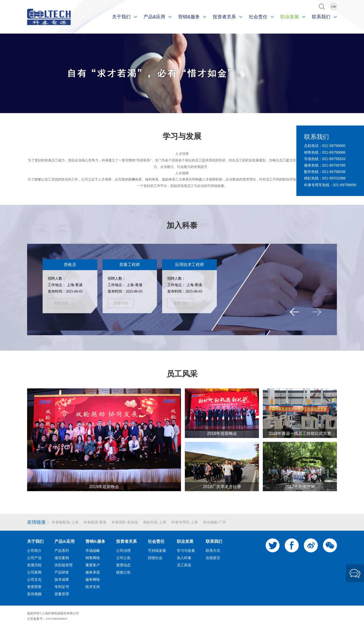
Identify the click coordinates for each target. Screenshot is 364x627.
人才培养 (182, 154)
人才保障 (182, 173)
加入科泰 (182, 225)
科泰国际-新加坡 (125, 522)
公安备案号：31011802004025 (47, 619)
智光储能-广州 (214, 522)
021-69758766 (334, 165)
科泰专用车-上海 (185, 522)
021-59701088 (334, 178)
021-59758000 (334, 146)
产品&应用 (154, 17)
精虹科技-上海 (155, 522)
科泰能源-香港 (95, 522)
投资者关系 (224, 17)
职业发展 (290, 17)
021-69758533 (334, 159)
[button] (295, 312)
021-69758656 (345, 185)
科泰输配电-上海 (65, 522)
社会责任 (258, 17)
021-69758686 (334, 152)
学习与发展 (182, 136)
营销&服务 (189, 17)
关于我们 (121, 17)
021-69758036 (334, 172)
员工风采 (182, 374)
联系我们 (321, 17)
